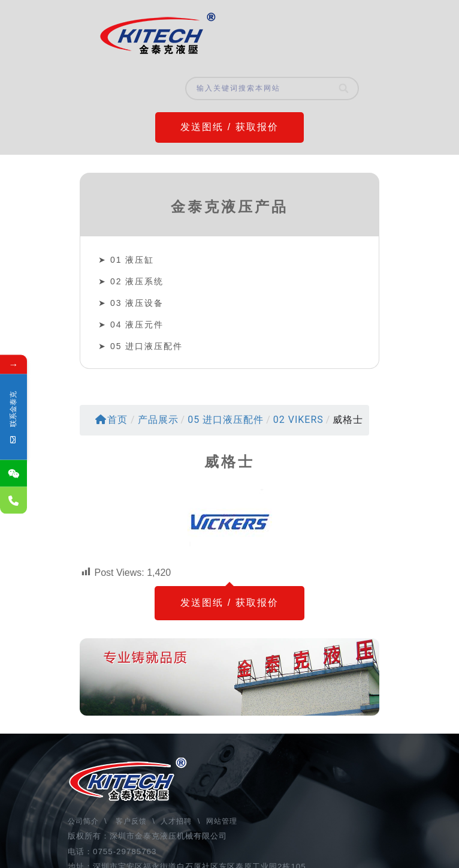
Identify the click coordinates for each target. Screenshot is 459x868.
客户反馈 (131, 821)
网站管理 (222, 821)
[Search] (344, 88)
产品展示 (158, 420)
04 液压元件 (137, 325)
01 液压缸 (132, 260)
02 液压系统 (137, 281)
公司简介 (84, 821)
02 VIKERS (298, 420)
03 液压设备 (137, 303)
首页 (111, 420)
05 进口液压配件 (147, 346)
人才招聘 (176, 821)
